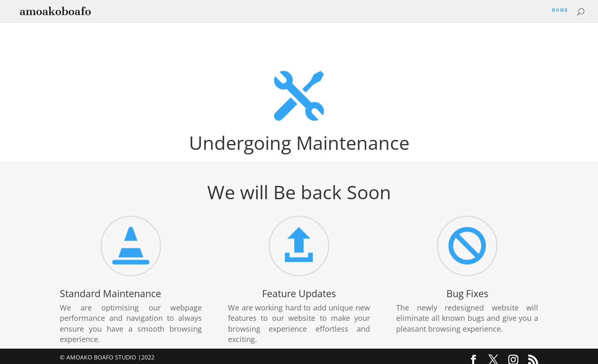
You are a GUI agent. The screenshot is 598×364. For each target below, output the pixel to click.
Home (560, 12)
